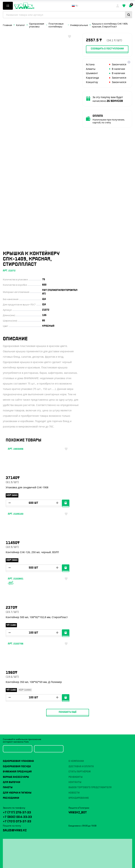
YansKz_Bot (78, 686)
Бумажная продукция (17, 645)
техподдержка (96, 859)
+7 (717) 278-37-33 (17, 686)
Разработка (82, 859)
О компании (76, 635)
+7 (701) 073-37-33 (17, 695)
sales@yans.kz (15, 703)
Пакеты (8, 661)
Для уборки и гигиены (17, 666)
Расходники (11, 672)
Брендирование (79, 672)
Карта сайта (9, 863)
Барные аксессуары (16, 651)
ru (75, 6)
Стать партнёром (80, 645)
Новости (74, 666)
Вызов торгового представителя (90, 661)
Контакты (75, 656)
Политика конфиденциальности (20, 858)
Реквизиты (76, 651)
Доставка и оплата (81, 640)
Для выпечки (12, 656)
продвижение (83, 862)
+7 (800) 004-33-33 (17, 690)
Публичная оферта (13, 854)
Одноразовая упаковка (18, 635)
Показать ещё (68, 586)
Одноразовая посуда (17, 640)
